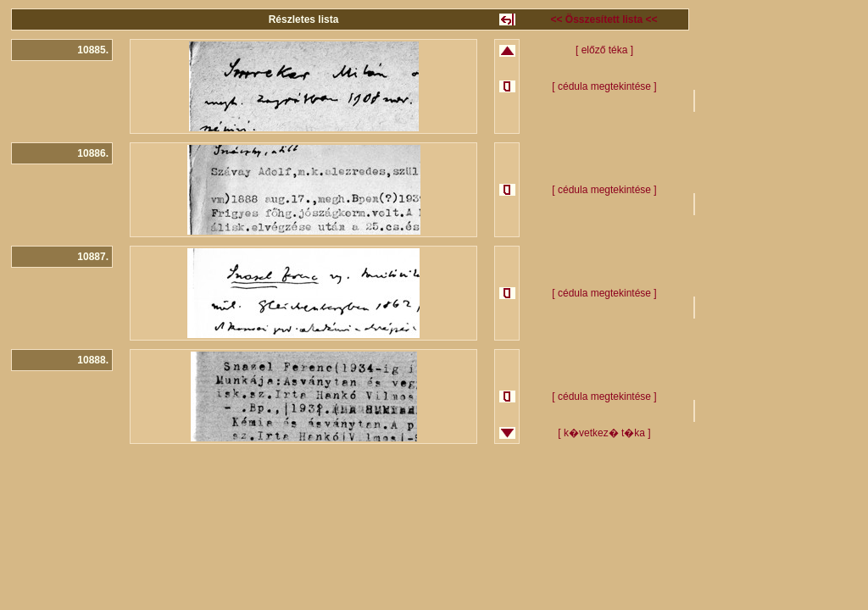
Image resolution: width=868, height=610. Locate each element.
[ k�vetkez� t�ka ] (604, 433)
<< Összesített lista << (604, 19)
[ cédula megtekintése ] (604, 86)
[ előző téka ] (604, 50)
